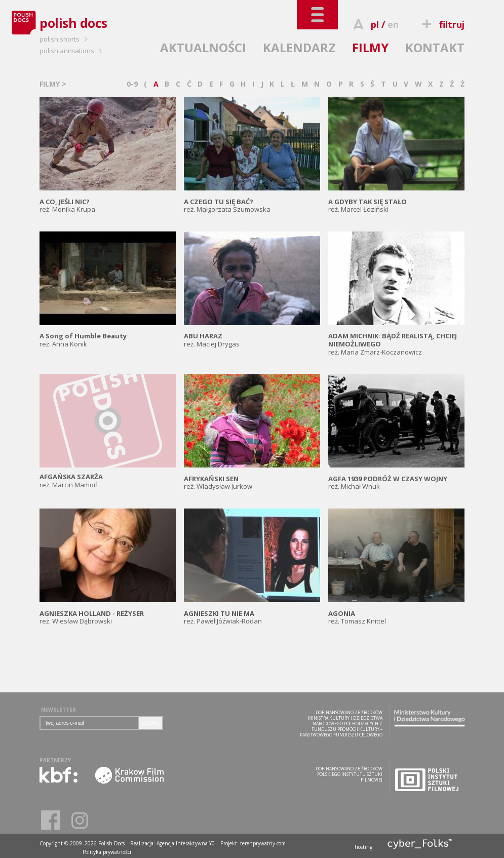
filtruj (442, 24)
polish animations (72, 51)
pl (375, 24)
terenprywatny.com (263, 843)
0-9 (132, 84)
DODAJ (150, 723)
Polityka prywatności (107, 852)
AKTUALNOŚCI (203, 47)
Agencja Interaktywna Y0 (186, 843)
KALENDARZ (299, 47)
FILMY (370, 47)
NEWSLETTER (59, 710)
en (393, 24)
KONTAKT (435, 47)
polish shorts (65, 39)
